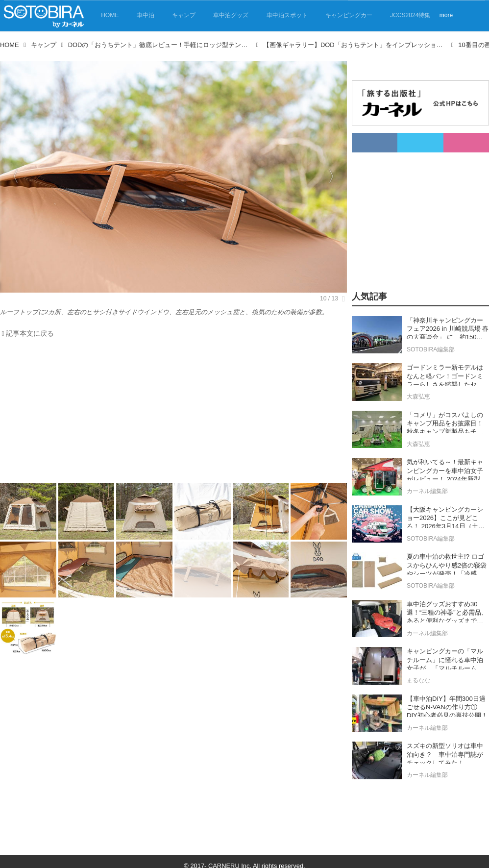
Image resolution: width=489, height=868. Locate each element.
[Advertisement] (173, 413)
